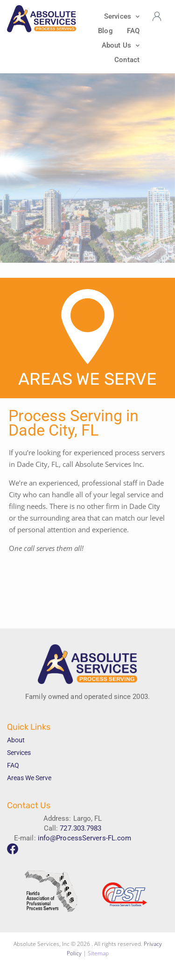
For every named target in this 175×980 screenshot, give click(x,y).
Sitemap (98, 953)
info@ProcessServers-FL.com (85, 838)
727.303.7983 (80, 828)
